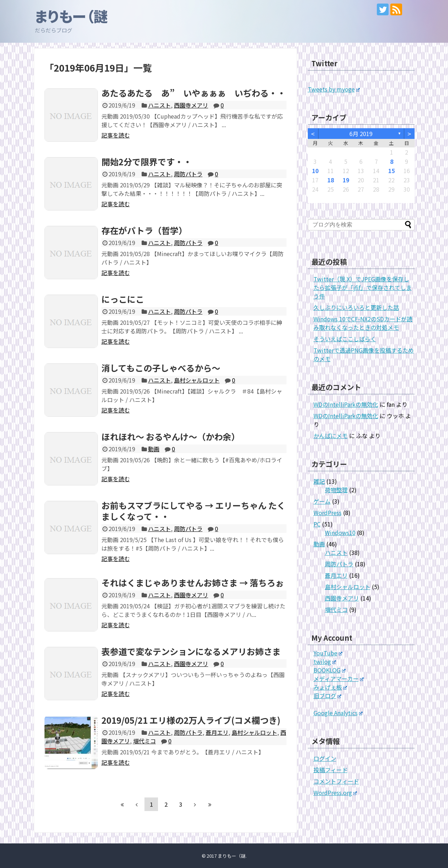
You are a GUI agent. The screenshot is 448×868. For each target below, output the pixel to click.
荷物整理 (336, 490)
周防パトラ (188, 174)
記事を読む (116, 135)
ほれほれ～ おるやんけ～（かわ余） (171, 436)
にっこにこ (123, 299)
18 (331, 180)
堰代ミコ (144, 741)
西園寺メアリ (191, 105)
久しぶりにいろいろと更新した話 (356, 307)
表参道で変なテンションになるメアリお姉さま (191, 651)
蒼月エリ (217, 732)
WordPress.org (335, 792)
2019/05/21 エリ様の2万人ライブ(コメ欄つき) (191, 720)
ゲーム (322, 501)
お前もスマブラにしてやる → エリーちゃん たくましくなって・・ (193, 511)
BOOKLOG (330, 670)
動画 (154, 449)
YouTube (328, 653)
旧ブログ (328, 696)
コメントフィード (336, 781)
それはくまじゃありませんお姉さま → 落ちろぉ (193, 583)
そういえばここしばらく (345, 339)
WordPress (328, 513)
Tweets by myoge (334, 89)
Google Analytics (338, 713)
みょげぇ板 (330, 687)
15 (391, 171)
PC (317, 524)
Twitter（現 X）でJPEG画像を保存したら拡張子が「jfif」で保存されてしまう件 (363, 287)
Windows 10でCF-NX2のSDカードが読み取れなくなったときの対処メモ (363, 323)
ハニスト (159, 105)
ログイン (325, 758)
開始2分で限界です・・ (147, 162)
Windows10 (340, 532)
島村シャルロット (197, 380)
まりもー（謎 (71, 16)
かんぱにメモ (331, 436)
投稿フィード (331, 770)
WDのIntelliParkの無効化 (346, 404)
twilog (325, 661)
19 (346, 180)
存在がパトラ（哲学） (144, 230)
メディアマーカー (339, 679)
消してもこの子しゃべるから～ (161, 368)
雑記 (319, 481)
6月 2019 (361, 134)
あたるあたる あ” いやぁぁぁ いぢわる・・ (194, 93)
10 (315, 171)
